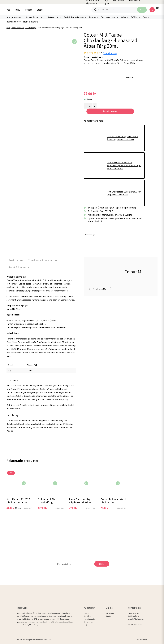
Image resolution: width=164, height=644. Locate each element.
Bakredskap (53, 17)
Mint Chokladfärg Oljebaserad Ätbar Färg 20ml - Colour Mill (124, 193)
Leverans (87, 613)
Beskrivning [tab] (16, 260)
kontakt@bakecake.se (136, 619)
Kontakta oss (88, 622)
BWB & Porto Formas (74, 17)
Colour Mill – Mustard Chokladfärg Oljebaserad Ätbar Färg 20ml (113, 501)
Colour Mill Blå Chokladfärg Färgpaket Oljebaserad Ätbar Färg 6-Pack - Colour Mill (124, 166)
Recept (29, 10)
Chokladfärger (31, 28)
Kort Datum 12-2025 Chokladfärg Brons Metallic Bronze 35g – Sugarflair (18, 501)
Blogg (40, 10)
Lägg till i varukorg (110, 111)
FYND (18, 10)
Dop (145, 17)
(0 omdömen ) (110, 53)
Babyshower (13, 22)
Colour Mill (32, 365)
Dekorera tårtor (109, 17)
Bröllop (134, 17)
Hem (8, 28)
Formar (93, 17)
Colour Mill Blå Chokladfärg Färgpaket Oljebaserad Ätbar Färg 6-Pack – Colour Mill (50, 501)
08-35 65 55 (138, 624)
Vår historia (110, 613)
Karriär (108, 616)
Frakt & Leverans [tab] (19, 267)
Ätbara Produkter (34, 17)
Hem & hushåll (30, 22)
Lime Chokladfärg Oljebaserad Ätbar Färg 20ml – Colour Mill (80, 501)
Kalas (124, 17)
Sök (142, 10)
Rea (8, 10)
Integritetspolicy (90, 619)
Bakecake (143, 639)
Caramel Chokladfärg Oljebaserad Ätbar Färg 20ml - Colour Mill (122, 138)
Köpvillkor (87, 616)
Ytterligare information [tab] (42, 260)
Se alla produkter (100, 289)
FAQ (85, 625)
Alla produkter (14, 17)
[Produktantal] (90, 106)
